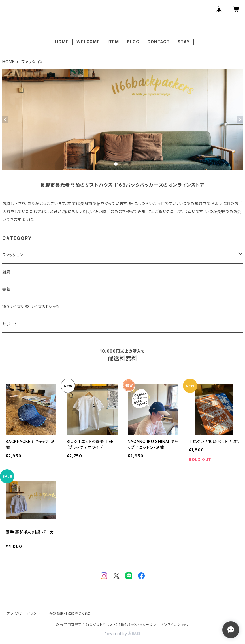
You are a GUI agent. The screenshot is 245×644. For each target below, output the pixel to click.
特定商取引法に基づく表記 (71, 613)
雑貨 (7, 272)
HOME (62, 42)
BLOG (133, 42)
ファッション (13, 255)
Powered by (123, 634)
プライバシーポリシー (24, 613)
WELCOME (88, 42)
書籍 (7, 289)
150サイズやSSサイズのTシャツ (31, 307)
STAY (184, 42)
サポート (10, 324)
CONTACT (158, 42)
